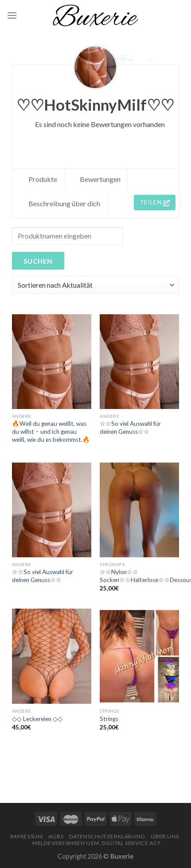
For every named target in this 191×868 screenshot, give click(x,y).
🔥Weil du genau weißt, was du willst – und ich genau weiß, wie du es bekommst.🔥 (51, 431)
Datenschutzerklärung (107, 836)
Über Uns (165, 836)
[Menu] (12, 15)
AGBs (56, 836)
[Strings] (139, 656)
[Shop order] (95, 285)
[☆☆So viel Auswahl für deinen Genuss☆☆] (139, 362)
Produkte (43, 179)
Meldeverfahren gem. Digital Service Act (97, 843)
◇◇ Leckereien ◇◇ (37, 719)
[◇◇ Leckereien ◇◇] (52, 656)
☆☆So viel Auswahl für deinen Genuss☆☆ (130, 428)
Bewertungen (100, 179)
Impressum (27, 836)
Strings (109, 719)
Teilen (155, 202)
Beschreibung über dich (64, 203)
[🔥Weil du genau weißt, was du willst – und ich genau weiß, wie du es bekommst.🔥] (52, 362)
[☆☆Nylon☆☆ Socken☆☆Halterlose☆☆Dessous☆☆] (139, 510)
